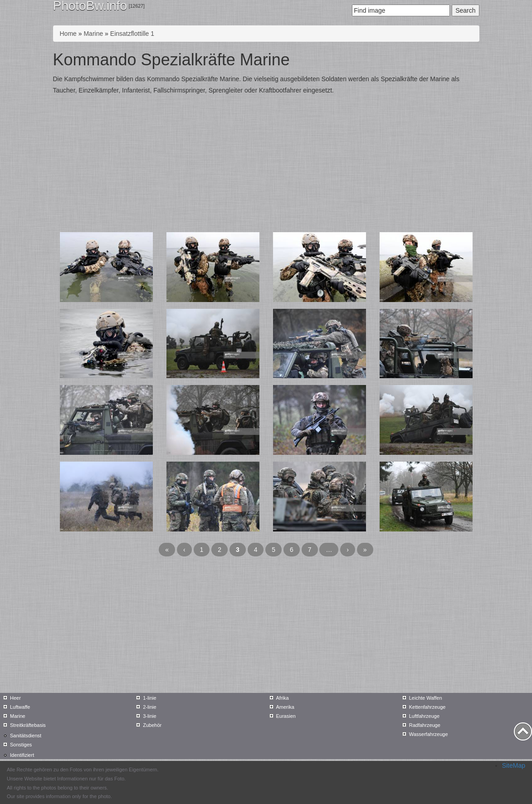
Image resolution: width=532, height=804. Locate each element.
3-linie (149, 716)
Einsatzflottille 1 (132, 34)
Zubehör (152, 725)
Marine (93, 34)
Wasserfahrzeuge (429, 734)
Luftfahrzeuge (424, 716)
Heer (15, 698)
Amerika (285, 707)
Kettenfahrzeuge (427, 707)
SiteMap (514, 765)
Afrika (283, 698)
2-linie (149, 707)
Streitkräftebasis (28, 725)
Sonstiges (21, 745)
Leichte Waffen (426, 698)
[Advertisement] (266, 164)
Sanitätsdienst (26, 736)
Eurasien (286, 716)
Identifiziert (22, 755)
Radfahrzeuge (425, 725)
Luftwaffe (20, 707)
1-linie (149, 698)
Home (68, 34)
